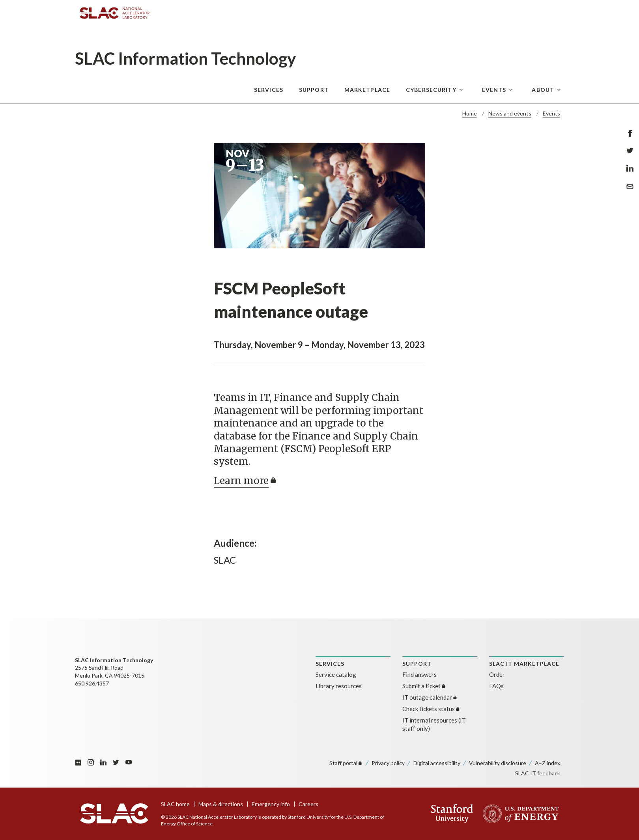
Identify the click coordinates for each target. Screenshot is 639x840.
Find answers (419, 674)
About (543, 90)
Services (269, 90)
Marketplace (367, 90)
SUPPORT (417, 664)
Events (494, 90)
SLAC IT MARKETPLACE (524, 664)
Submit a (424, 686)
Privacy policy (388, 763)
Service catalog (336, 674)
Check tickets (432, 709)
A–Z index (547, 763)
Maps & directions (221, 804)
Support (314, 90)
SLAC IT (538, 773)
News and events (510, 113)
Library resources (339, 686)
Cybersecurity (431, 90)
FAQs (496, 686)
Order (497, 674)
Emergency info (271, 804)
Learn (246, 481)
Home (470, 113)
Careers (308, 804)
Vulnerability (498, 763)
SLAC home (175, 804)
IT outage (430, 697)
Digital (437, 763)
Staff (346, 763)
